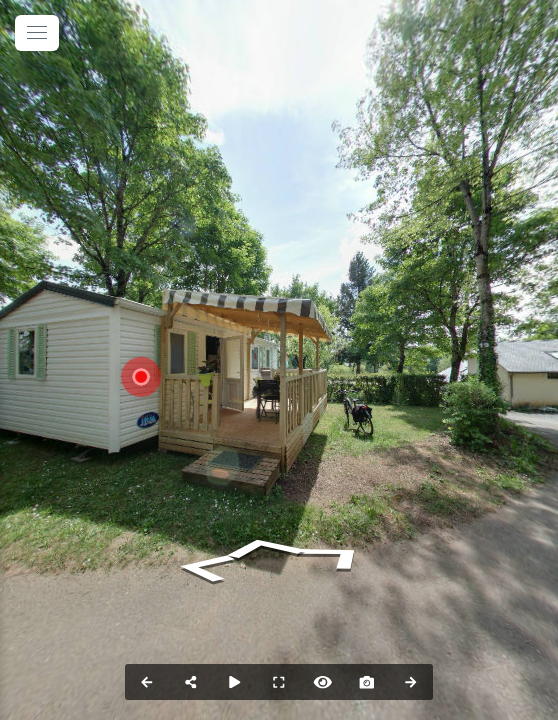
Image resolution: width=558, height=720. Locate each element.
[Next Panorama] (411, 682)
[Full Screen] (279, 682)
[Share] (191, 682)
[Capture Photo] (367, 682)
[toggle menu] (37, 33)
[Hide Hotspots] (323, 682)
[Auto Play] (235, 682)
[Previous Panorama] (147, 682)
